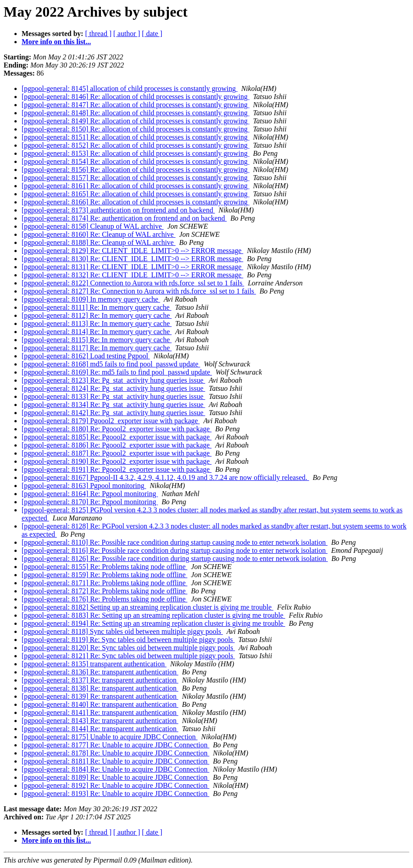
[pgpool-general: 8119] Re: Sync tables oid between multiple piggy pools (128, 640)
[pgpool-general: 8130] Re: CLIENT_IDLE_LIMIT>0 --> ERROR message (132, 259)
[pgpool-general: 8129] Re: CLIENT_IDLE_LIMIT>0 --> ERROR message (132, 251)
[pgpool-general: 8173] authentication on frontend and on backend (118, 210)
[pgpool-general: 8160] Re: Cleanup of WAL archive (99, 234)
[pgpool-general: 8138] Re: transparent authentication (100, 688)
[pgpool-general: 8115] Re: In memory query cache (97, 340)
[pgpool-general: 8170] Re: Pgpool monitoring (90, 502)
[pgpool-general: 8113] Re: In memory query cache (97, 323)
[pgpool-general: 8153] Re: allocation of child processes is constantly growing (136, 153)
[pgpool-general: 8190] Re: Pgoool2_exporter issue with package (117, 461)
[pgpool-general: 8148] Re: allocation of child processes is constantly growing (136, 113)
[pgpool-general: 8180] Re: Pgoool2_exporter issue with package (117, 429)
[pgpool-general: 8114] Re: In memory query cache (97, 332)
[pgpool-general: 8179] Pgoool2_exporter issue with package (111, 421)
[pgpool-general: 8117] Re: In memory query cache (97, 348)
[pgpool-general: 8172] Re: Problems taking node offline (104, 591)
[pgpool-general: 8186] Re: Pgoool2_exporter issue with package (117, 445)
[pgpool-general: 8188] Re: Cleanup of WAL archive (99, 242)
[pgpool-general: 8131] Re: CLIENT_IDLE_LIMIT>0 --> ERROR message (132, 267)
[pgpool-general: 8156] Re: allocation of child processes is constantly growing (136, 170)
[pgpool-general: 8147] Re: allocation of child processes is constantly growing (136, 105)
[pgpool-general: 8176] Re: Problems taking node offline (104, 599)
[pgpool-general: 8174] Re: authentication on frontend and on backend (124, 218)
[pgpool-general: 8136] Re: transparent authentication (100, 672)
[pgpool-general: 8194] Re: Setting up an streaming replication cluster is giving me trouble (153, 623)
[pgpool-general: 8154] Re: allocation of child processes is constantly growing (136, 161)
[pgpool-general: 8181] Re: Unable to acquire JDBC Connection (116, 761)
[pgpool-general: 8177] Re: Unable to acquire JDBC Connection (116, 745)
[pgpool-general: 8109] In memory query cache (91, 299)
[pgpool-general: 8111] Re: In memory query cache (96, 307)
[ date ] (152, 34)
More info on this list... (56, 42)
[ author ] (127, 34)
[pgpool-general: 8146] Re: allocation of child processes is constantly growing (136, 97)
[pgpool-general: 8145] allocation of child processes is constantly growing (129, 88)
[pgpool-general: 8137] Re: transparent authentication (100, 680)
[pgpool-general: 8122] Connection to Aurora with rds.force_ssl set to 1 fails (133, 283)
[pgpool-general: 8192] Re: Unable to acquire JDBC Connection (116, 785)
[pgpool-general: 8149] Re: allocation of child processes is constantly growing (136, 121)
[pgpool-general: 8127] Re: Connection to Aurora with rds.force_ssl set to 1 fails (139, 291)
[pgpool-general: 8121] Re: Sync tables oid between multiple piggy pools (128, 656)
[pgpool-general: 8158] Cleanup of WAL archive (93, 226)
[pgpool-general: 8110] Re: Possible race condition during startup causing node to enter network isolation (175, 542)
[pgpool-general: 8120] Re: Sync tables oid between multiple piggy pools (128, 648)
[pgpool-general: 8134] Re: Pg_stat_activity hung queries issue (113, 405)
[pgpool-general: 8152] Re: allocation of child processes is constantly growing (136, 145)
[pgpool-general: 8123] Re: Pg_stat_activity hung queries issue (113, 380)
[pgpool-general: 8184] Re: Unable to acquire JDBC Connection (116, 769)
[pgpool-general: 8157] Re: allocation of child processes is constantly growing (136, 178)
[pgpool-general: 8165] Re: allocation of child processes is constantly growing (136, 194)
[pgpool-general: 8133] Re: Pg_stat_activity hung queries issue (113, 396)
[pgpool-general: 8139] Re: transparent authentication (100, 696)
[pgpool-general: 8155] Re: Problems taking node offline (104, 567)
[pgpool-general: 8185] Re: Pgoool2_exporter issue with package (117, 437)
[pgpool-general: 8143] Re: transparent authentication (100, 721)
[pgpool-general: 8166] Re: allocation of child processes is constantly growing (136, 202)
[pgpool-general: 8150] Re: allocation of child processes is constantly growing (136, 129)
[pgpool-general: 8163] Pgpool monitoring (84, 486)
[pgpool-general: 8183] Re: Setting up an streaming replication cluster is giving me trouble (153, 615)
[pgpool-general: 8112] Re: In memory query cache (97, 315)
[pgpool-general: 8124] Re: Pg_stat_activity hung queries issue (113, 388)
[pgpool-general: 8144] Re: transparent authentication (100, 729)
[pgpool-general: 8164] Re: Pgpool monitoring (90, 494)
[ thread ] (98, 34)
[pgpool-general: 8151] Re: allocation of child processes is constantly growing (136, 137)
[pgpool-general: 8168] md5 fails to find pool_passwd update (111, 364)
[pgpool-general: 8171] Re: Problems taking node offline (104, 583)
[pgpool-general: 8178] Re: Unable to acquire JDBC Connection (116, 753)
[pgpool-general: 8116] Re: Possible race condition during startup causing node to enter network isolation (175, 550)
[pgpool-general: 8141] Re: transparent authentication (100, 712)
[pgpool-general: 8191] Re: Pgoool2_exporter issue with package (117, 469)
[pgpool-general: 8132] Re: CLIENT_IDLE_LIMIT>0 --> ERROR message (132, 275)
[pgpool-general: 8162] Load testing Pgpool (86, 356)
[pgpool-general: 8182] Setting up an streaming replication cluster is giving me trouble (147, 607)
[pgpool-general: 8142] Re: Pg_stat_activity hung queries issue (113, 413)
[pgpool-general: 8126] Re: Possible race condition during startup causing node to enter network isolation (175, 558)
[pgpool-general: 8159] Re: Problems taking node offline (104, 575)
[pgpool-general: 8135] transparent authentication (94, 664)
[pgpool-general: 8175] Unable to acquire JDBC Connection (110, 737)
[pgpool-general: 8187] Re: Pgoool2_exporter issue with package (117, 453)
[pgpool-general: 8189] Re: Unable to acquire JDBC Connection (116, 777)
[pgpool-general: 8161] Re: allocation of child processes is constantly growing (136, 186)
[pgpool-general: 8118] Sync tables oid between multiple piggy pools (122, 631)
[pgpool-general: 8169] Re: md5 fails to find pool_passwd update (117, 372)
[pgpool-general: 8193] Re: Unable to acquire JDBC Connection (116, 793)
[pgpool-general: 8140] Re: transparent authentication (100, 704)
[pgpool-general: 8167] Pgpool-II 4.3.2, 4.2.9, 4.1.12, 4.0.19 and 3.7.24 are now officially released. (165, 477)
